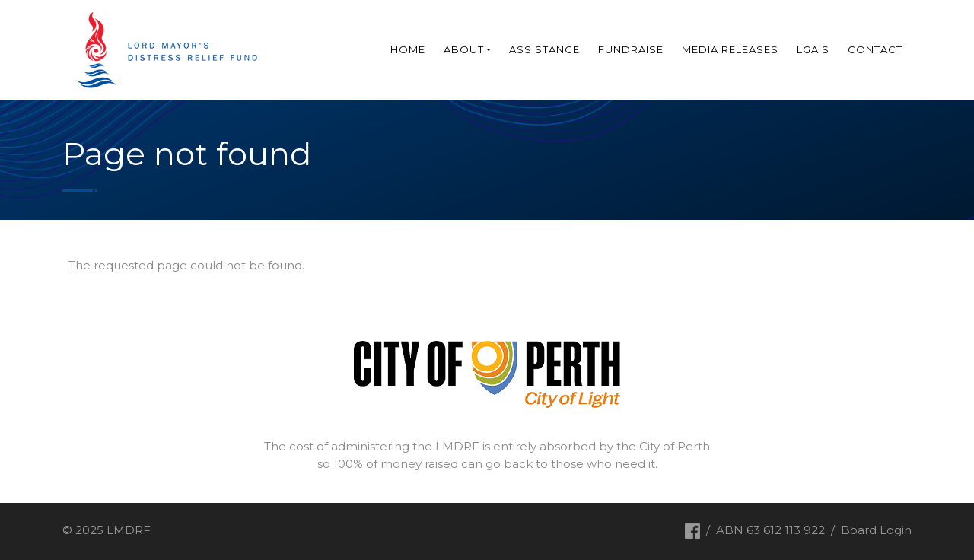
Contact (875, 49)
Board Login (876, 530)
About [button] (464, 49)
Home (408, 49)
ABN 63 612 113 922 (770, 530)
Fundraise (631, 49)
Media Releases (730, 49)
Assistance (544, 49)
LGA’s (813, 49)
